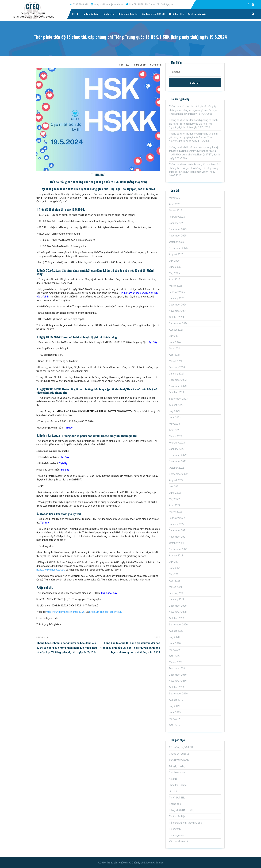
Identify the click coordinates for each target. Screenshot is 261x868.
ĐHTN (75, 14)
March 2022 (176, 512)
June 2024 (175, 342)
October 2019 (176, 687)
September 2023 (178, 399)
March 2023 (176, 436)
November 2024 (178, 311)
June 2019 (175, 712)
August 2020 (176, 631)
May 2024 (174, 349)
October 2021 (176, 543)
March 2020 (176, 662)
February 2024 (177, 367)
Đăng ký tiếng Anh (179, 760)
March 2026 (176, 211)
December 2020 (178, 606)
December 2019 (178, 675)
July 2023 (174, 411)
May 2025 (174, 273)
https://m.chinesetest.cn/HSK (105, 612)
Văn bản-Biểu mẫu (197, 14)
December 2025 (178, 229)
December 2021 (178, 530)
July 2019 (174, 706)
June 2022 (175, 493)
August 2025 (176, 254)
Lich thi (173, 791)
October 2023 (176, 392)
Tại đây (153, 342)
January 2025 (177, 298)
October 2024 (176, 317)
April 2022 (175, 505)
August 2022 (176, 480)
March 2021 (176, 587)
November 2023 (178, 386)
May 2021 (174, 574)
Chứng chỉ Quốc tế (128, 14)
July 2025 (174, 261)
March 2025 (176, 286)
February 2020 (177, 668)
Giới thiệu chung (178, 773)
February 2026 (177, 217)
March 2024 (176, 361)
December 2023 (178, 380)
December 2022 (178, 455)
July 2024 (174, 336)
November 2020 (178, 612)
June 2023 (175, 418)
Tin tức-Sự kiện (90, 14)
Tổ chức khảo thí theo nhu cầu (185, 823)
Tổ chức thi (108, 14)
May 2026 (174, 198)
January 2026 (177, 223)
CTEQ (33, 6)
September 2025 (178, 248)
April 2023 (175, 430)
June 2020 (175, 643)
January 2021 (177, 599)
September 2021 (178, 549)
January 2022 (177, 524)
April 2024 (175, 355)
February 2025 (177, 292)
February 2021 (177, 593)
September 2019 (178, 694)
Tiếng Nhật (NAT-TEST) (182, 810)
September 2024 (178, 323)
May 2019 (174, 719)
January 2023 (177, 449)
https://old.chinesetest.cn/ (51, 570)
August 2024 (176, 330)
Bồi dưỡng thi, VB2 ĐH (153, 14)
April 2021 (175, 581)
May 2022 (174, 499)
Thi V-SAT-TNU (176, 14)
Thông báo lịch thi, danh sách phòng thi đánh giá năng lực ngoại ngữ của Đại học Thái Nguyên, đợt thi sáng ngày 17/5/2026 (193, 137)
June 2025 (175, 267)
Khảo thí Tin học (178, 785)
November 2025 (178, 236)
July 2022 (174, 487)
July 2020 (174, 637)
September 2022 (178, 474)
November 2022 (178, 461)
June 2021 (175, 568)
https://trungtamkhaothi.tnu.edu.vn (65, 612)
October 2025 (176, 242)
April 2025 (175, 280)
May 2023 (174, 424)
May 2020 (174, 650)
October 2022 (176, 468)
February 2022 (177, 518)
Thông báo (175, 804)
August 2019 (176, 700)
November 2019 (178, 681)
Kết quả (173, 779)
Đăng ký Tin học (178, 766)
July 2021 (174, 562)
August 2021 (176, 556)
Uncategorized (177, 835)
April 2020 (175, 656)
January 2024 (177, 374)
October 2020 (176, 618)
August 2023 (176, 405)
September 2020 (178, 625)
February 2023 (177, 443)
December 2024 (178, 305)
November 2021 (178, 537)
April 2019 (175, 725)
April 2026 (175, 204)
